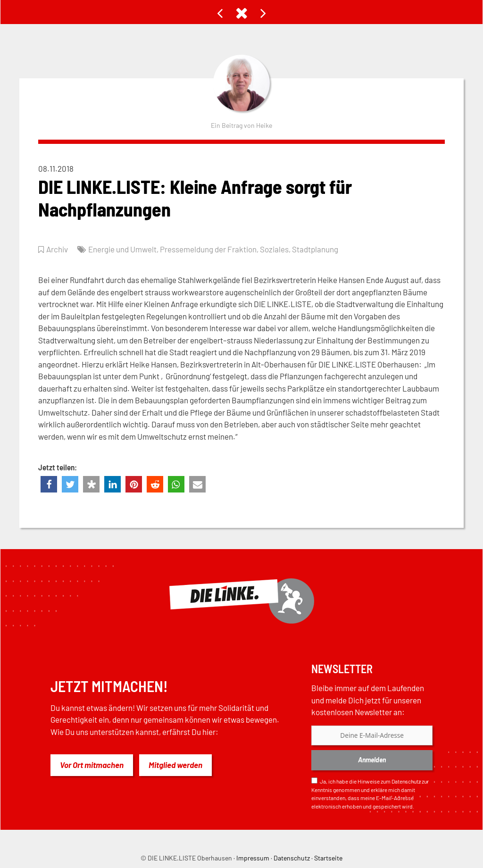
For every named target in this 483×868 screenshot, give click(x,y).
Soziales (274, 249)
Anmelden (372, 760)
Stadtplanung (315, 249)
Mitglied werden (175, 765)
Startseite (328, 858)
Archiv (57, 249)
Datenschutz (406, 781)
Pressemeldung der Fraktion (208, 249)
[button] (49, 484)
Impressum (253, 858)
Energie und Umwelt (122, 249)
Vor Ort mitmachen (92, 765)
